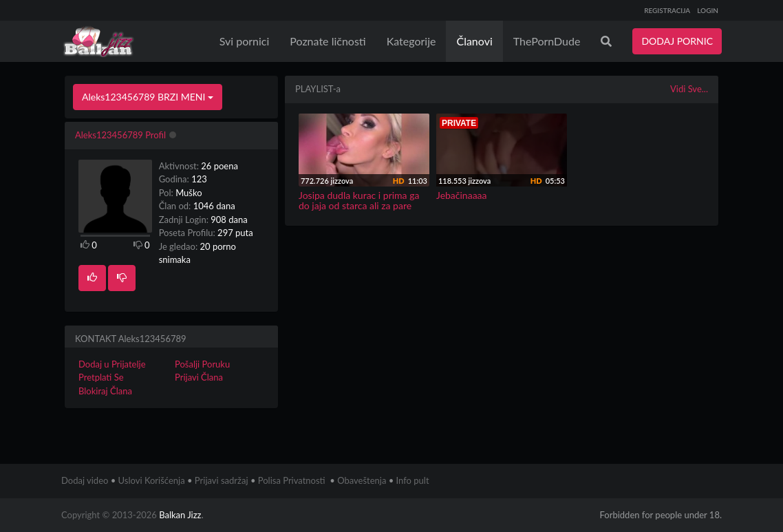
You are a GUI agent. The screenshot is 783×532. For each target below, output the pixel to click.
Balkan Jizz (180, 515)
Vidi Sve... (689, 89)
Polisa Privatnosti (292, 480)
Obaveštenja (362, 480)
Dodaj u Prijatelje (112, 364)
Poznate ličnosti (328, 41)
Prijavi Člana (199, 377)
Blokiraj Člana (105, 391)
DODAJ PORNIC (677, 41)
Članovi (474, 41)
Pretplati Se (101, 377)
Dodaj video (85, 480)
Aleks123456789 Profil (120, 135)
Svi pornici (245, 41)
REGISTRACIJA (667, 10)
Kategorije (411, 41)
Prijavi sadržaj (222, 480)
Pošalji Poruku (202, 364)
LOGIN (708, 10)
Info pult (413, 480)
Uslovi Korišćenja (152, 480)
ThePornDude (547, 41)
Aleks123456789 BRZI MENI (148, 97)
